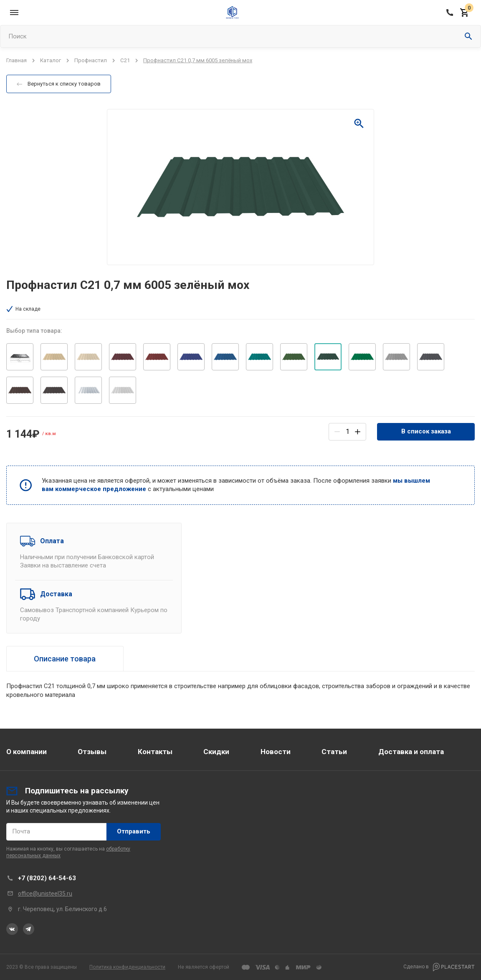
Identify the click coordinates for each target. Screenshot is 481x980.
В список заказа (426, 431)
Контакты (155, 752)
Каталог (51, 60)
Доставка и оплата (411, 752)
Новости (276, 752)
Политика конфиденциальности (127, 967)
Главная (16, 60)
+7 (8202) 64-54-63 (47, 878)
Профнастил (91, 60)
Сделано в (439, 967)
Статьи (334, 752)
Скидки (216, 752)
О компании (27, 752)
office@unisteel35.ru (45, 894)
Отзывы (92, 752)
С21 (125, 60)
